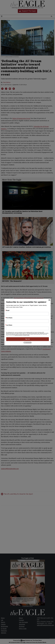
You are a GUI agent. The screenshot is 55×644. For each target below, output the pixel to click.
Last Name (9, 325)
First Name (9, 318)
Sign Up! (27, 339)
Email (8, 310)
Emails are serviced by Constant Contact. (22, 335)
